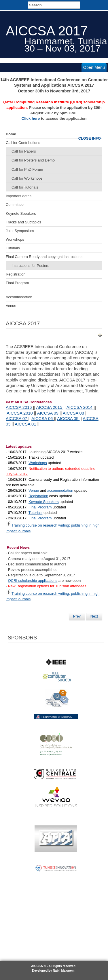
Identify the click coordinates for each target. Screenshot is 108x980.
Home (11, 134)
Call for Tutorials (25, 187)
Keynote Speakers (21, 213)
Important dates (19, 196)
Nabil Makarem (64, 970)
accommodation (60, 490)
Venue (11, 306)
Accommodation (19, 297)
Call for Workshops (27, 178)
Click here (31, 118)
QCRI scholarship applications (33, 581)
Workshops (15, 239)
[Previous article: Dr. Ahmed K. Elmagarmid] (77, 616)
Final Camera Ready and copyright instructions (44, 257)
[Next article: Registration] (94, 616)
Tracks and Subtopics (23, 222)
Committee (15, 205)
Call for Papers (24, 151)
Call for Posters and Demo (33, 160)
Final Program (17, 283)
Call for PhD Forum (27, 169)
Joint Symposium (20, 231)
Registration (16, 274)
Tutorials (13, 248)
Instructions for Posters (30, 266)
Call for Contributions (23, 143)
